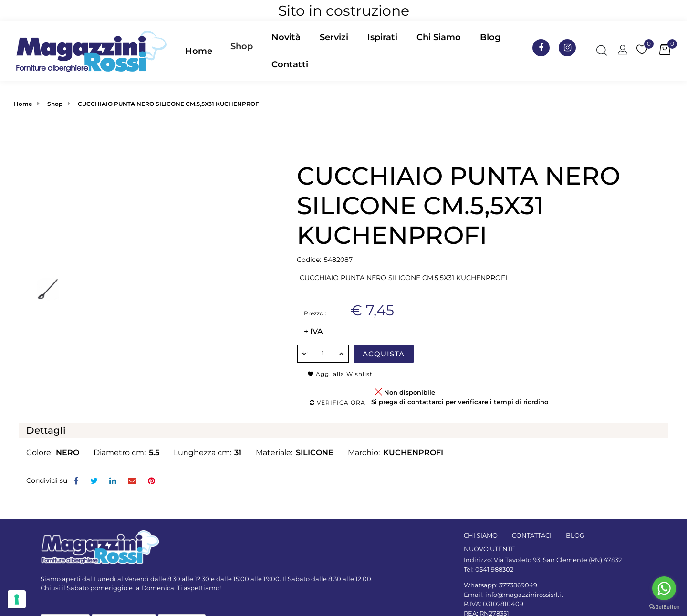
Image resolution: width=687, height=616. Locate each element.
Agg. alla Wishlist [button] (340, 374)
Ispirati (382, 37)
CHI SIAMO (481, 535)
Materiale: (274, 453)
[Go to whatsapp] (664, 588)
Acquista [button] (384, 354)
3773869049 (518, 585)
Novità (286, 37)
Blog (490, 37)
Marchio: (364, 453)
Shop (242, 46)
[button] (242, 51)
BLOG (575, 535)
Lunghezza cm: (203, 453)
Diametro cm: (120, 453)
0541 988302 (494, 569)
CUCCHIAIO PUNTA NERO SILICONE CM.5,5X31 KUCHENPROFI (169, 104)
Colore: (39, 453)
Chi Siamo (439, 37)
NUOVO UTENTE (489, 549)
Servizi (334, 37)
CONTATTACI (532, 535)
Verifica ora (338, 402)
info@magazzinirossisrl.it (524, 595)
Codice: (309, 260)
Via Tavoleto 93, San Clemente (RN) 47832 (558, 560)
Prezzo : (315, 313)
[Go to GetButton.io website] (664, 606)
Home (199, 51)
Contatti (290, 64)
